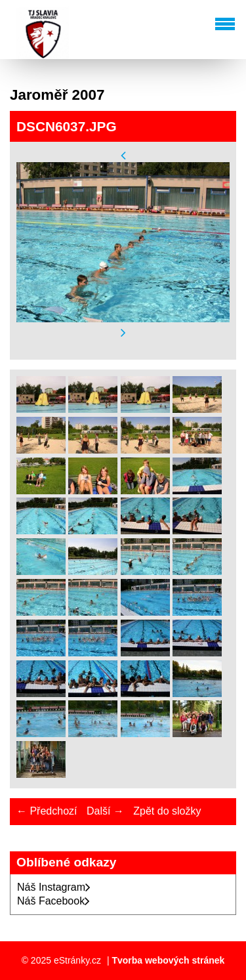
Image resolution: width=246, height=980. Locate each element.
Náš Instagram (54, 887)
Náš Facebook (53, 901)
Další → (105, 811)
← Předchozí (47, 811)
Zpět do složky (167, 811)
